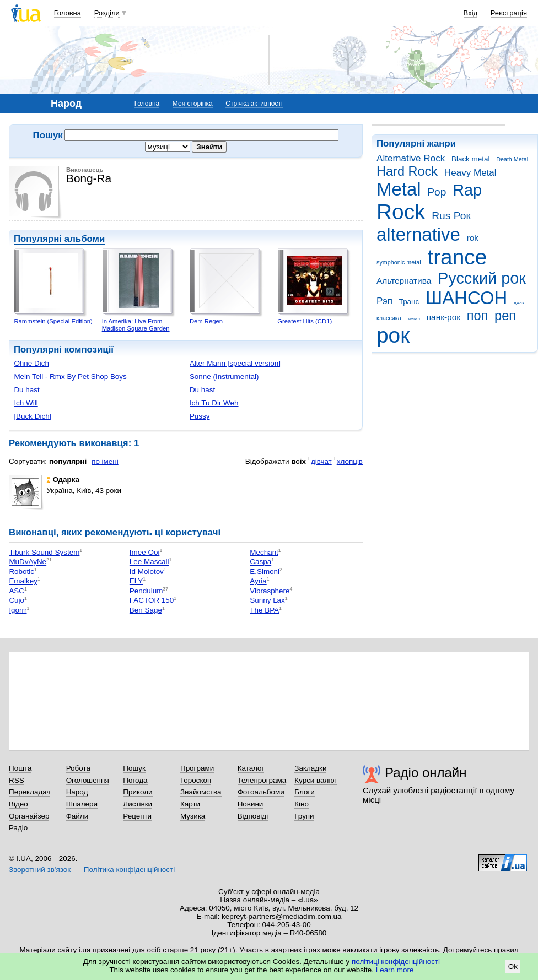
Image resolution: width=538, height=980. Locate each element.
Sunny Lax (267, 601)
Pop (437, 192)
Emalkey (23, 581)
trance (457, 257)
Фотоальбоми (261, 792)
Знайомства (201, 792)
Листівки (138, 804)
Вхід (471, 13)
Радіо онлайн (426, 773)
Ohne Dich (31, 363)
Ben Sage (146, 610)
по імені (105, 461)
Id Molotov (147, 572)
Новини (251, 804)
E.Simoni (265, 572)
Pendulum (146, 591)
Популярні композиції (64, 350)
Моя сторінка (193, 104)
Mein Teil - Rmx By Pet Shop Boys (70, 377)
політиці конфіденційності (396, 962)
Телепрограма (262, 780)
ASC (17, 591)
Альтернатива (404, 281)
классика (389, 318)
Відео (18, 804)
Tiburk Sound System (44, 552)
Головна (68, 13)
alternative (418, 234)
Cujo (17, 601)
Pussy (200, 416)
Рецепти (137, 816)
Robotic (21, 572)
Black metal (470, 159)
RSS (17, 780)
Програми (197, 768)
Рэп (384, 301)
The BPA (264, 610)
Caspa (260, 562)
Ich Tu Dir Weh (214, 403)
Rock (401, 212)
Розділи (107, 13)
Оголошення (88, 780)
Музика (193, 816)
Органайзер (29, 816)
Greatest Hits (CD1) (305, 321)
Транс (409, 302)
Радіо (18, 828)
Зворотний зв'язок (40, 870)
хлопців (350, 461)
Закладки (310, 768)
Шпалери (82, 804)
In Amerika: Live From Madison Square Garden (136, 325)
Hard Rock (407, 171)
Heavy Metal (470, 173)
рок (393, 335)
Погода (135, 780)
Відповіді (253, 816)
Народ (77, 792)
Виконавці (33, 532)
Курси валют (316, 780)
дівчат (321, 461)
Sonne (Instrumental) (224, 377)
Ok (513, 967)
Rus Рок (451, 216)
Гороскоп (196, 780)
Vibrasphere (270, 591)
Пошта (20, 768)
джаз (519, 303)
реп (505, 316)
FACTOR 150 (152, 601)
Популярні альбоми (59, 239)
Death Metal (512, 159)
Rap (467, 190)
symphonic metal (399, 262)
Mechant (264, 552)
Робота (78, 768)
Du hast (26, 390)
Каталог (251, 768)
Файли (77, 816)
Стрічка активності (254, 104)
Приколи (138, 792)
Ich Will (26, 403)
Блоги (305, 792)
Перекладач (29, 792)
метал (414, 319)
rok (473, 238)
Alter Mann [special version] (235, 363)
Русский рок (482, 278)
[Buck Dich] (33, 416)
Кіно (302, 804)
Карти (190, 804)
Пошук (134, 768)
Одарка (63, 480)
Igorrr (18, 610)
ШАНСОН (466, 298)
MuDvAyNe (28, 562)
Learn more (395, 970)
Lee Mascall (149, 562)
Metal (399, 189)
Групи (304, 816)
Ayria (258, 581)
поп (478, 316)
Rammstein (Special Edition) (53, 321)
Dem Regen (206, 321)
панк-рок (443, 317)
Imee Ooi (145, 552)
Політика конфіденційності (129, 870)
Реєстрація (509, 13)
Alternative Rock (411, 158)
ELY (136, 581)
